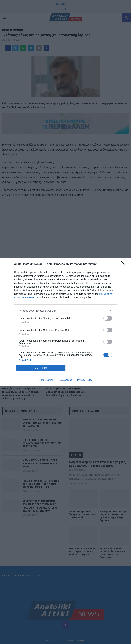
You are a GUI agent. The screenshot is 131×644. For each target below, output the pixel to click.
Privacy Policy (85, 380)
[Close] (124, 264)
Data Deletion (46, 380)
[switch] (108, 318)
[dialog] (65, 322)
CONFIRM (41, 368)
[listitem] (65, 311)
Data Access (65, 380)
